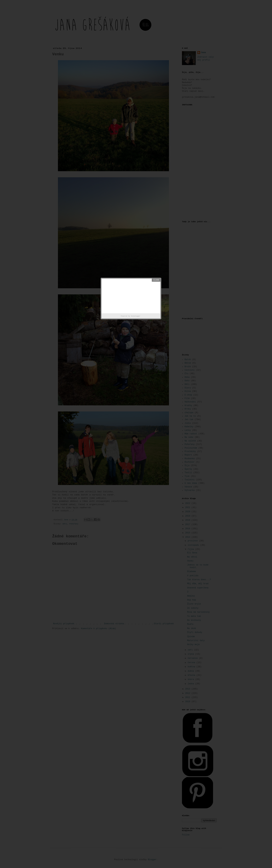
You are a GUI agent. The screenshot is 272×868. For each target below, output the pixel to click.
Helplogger (136, 316)
